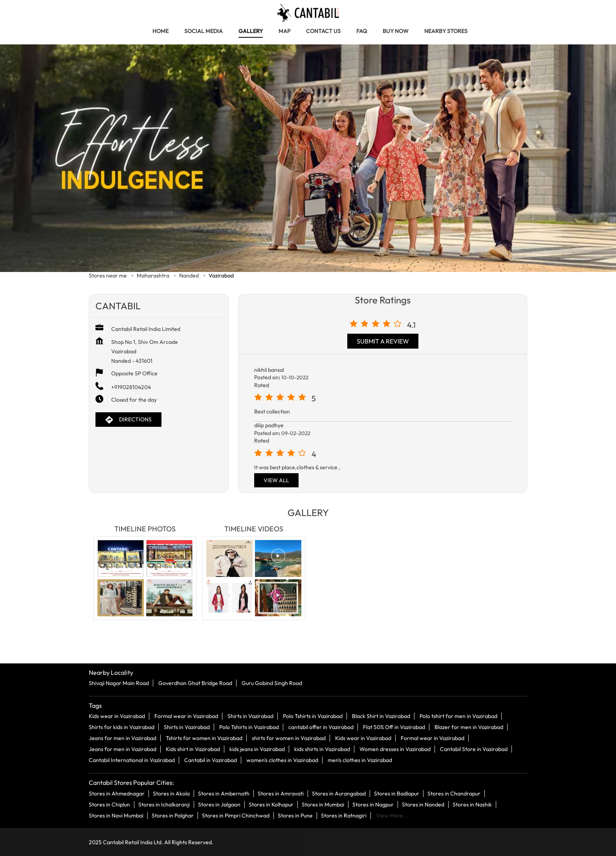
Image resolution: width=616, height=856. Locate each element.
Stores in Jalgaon (219, 805)
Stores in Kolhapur (271, 805)
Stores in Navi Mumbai (116, 816)
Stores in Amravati (281, 794)
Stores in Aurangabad (339, 794)
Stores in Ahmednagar (117, 794)
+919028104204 (131, 387)
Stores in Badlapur (397, 794)
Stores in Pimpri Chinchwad (236, 816)
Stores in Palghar (173, 816)
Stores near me (108, 276)
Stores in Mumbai (323, 805)
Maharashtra (153, 276)
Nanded (189, 276)
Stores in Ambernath (224, 794)
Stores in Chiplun (109, 805)
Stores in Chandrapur (454, 794)
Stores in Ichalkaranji (164, 805)
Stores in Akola (171, 794)
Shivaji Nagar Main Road (119, 683)
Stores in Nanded (423, 805)
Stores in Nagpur (373, 805)
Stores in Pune (295, 816)
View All (276, 480)
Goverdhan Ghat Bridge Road (195, 683)
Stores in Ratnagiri (344, 816)
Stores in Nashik (472, 805)
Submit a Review (383, 341)
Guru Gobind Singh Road (272, 683)
